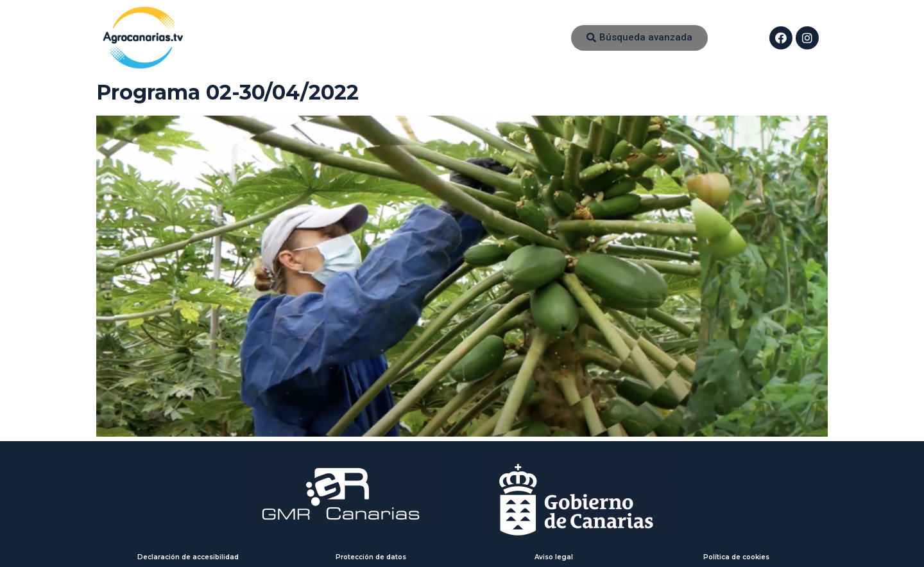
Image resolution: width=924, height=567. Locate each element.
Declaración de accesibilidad (188, 557)
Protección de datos (371, 557)
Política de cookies (736, 557)
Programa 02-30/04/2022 (227, 92)
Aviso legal (554, 557)
